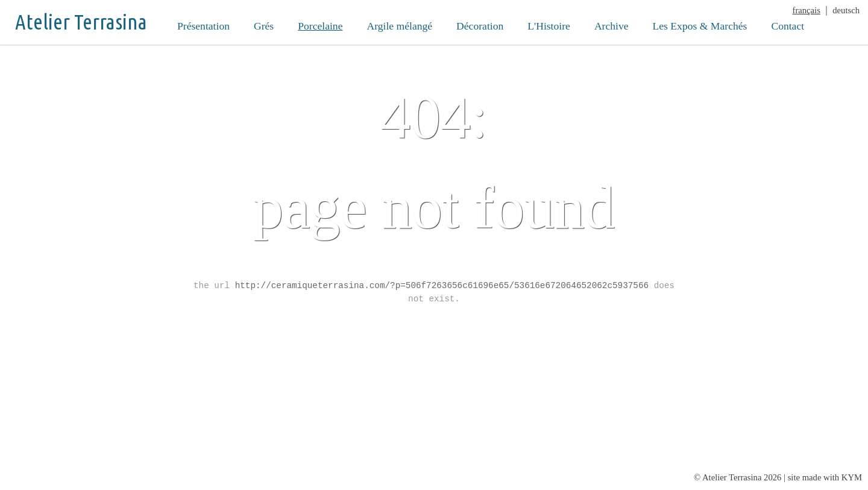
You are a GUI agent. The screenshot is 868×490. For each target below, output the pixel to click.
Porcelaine (320, 26)
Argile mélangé (399, 26)
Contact (788, 26)
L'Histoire (549, 26)
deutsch (846, 10)
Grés (264, 26)
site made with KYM (825, 477)
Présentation (203, 26)
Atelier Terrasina (81, 22)
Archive (612, 26)
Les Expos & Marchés (700, 26)
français (807, 10)
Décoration (480, 26)
